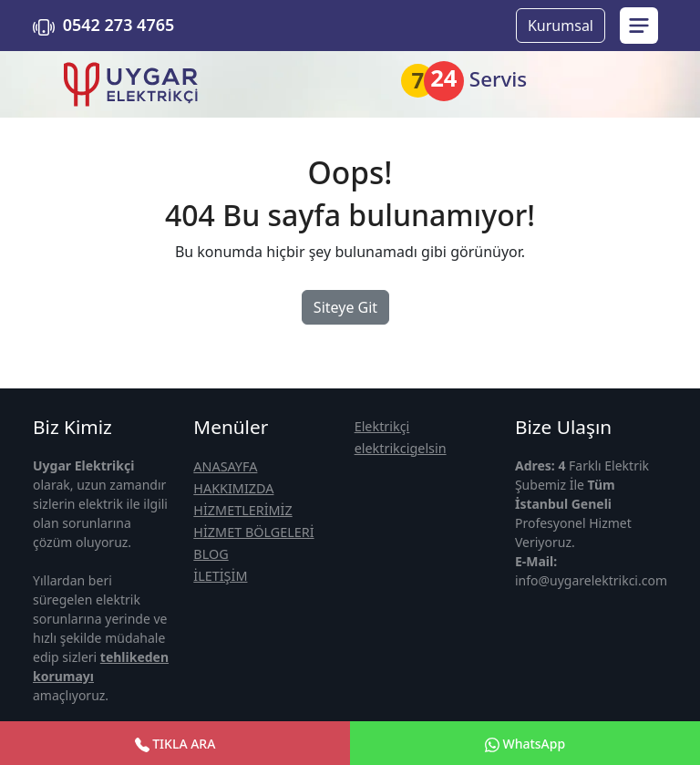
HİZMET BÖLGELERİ (253, 532)
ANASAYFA (225, 466)
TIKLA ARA (175, 744)
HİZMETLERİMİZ (242, 510)
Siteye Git (345, 307)
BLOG (211, 554)
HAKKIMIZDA (233, 488)
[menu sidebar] (639, 26)
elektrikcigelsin (401, 448)
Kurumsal (561, 26)
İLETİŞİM (220, 576)
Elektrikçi (382, 426)
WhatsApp (525, 744)
